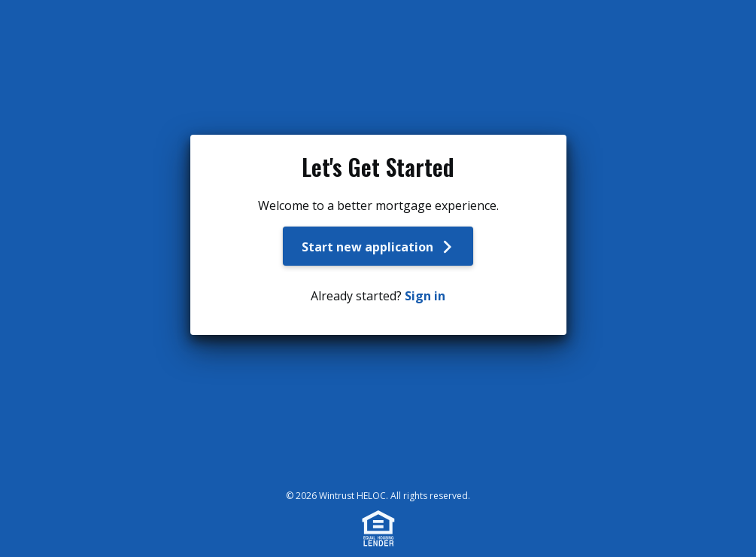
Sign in (425, 296)
